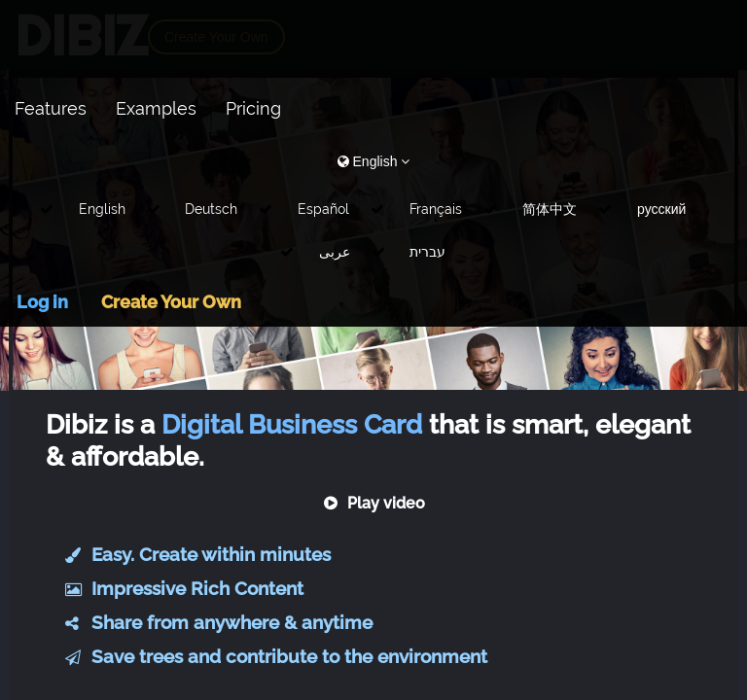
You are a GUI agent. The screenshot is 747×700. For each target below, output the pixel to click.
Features (51, 108)
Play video (374, 503)
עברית (427, 252)
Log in (42, 302)
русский (661, 209)
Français (436, 209)
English (102, 209)
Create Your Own (171, 302)
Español (323, 209)
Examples (156, 108)
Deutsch (211, 209)
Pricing (253, 108)
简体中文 (550, 209)
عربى (335, 252)
